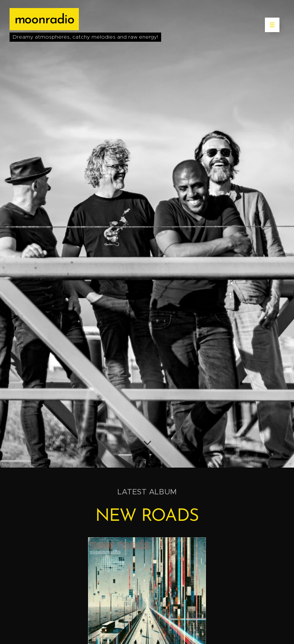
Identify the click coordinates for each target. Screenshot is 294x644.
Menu (270, 25)
